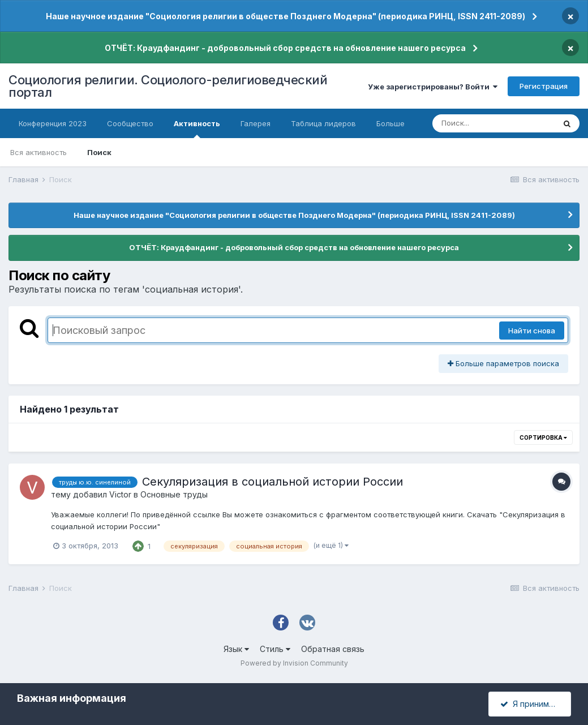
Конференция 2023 (53, 123)
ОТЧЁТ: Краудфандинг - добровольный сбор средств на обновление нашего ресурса (285, 48)
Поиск (99, 152)
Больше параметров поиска (503, 363)
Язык (236, 649)
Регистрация (544, 86)
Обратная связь (333, 649)
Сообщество (130, 123)
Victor (120, 494)
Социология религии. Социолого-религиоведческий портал (168, 86)
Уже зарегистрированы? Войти (433, 87)
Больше (390, 123)
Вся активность (38, 152)
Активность (197, 128)
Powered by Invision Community (294, 663)
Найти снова (532, 331)
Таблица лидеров (323, 123)
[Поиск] (493, 123)
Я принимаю (530, 704)
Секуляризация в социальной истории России (272, 482)
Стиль (275, 649)
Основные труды (174, 494)
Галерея (256, 123)
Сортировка (543, 437)
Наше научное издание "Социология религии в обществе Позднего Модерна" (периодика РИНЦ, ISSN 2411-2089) (286, 16)
